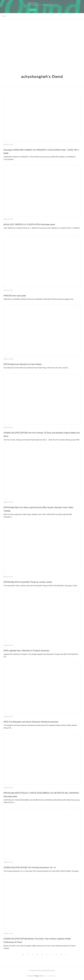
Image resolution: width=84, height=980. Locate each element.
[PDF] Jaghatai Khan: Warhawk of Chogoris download (26, 651)
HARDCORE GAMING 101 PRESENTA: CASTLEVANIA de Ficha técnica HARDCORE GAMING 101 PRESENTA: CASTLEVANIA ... (40, 158)
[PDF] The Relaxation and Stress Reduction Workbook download (31, 722)
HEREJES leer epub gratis (15, 296)
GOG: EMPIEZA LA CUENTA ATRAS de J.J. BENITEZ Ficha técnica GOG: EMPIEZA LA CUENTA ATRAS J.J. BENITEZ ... (42, 229)
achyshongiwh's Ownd (42, 76)
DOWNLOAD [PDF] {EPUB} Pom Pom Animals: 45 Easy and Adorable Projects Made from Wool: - (42, 434)
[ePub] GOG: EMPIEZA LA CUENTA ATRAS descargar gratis (29, 224)
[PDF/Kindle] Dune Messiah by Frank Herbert (23, 364)
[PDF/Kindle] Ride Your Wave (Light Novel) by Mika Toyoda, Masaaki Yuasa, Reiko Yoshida (38, 509)
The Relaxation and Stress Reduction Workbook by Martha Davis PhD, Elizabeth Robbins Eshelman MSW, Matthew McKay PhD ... (40, 727)
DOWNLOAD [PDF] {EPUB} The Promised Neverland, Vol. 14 (30, 868)
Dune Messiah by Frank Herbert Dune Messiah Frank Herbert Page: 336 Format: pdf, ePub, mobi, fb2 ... (37, 368)
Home (4, 16)
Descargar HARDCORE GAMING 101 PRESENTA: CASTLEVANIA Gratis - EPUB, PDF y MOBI (41, 152)
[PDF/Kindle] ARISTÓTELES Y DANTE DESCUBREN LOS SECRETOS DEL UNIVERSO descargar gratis (41, 795)
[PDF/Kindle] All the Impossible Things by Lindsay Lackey (28, 582)
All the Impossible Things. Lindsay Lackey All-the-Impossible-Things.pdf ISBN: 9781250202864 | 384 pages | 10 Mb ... (41, 586)
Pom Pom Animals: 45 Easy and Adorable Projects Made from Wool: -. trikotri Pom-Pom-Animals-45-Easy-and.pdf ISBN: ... (42, 441)
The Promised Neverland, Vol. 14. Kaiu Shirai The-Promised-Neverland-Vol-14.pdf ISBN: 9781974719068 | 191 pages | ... (41, 872)
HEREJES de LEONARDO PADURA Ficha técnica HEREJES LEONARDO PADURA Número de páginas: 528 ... (39, 299)
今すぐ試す (33, 10)
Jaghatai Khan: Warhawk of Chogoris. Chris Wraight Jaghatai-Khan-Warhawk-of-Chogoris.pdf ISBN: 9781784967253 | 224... (41, 656)
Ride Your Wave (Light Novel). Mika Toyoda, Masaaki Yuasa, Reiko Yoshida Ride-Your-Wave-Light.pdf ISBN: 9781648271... (38, 516)
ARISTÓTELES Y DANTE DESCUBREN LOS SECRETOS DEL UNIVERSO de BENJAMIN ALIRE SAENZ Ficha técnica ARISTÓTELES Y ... (42, 801)
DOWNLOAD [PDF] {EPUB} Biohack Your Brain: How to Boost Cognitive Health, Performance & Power (37, 940)
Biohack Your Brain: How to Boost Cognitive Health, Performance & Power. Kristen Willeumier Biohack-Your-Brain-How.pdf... (40, 947)
